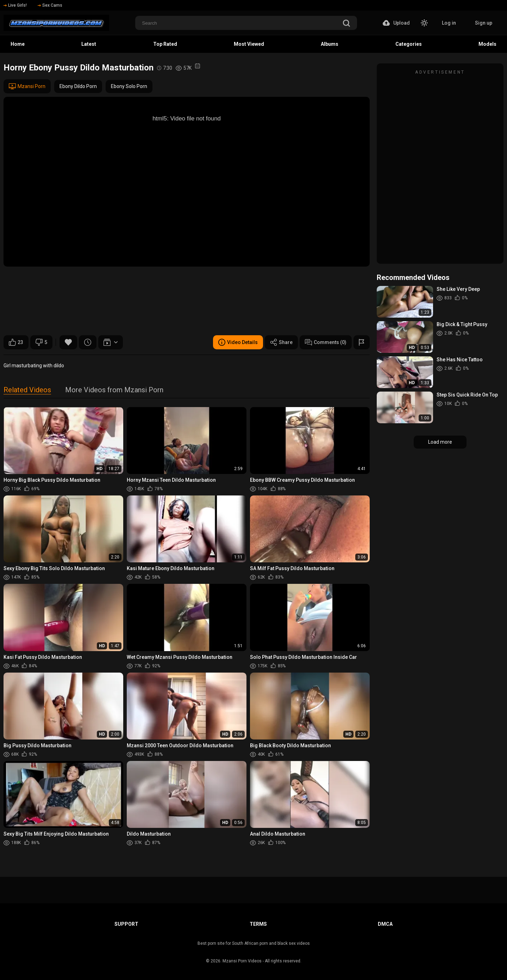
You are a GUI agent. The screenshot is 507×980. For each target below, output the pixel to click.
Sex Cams (50, 5)
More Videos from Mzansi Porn (114, 390)
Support (126, 924)
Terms (258, 924)
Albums (330, 44)
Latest (89, 44)
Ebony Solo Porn (129, 86)
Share (281, 342)
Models (487, 44)
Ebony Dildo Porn (78, 86)
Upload (396, 23)
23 (16, 342)
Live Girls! (15, 5)
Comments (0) (326, 342)
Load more (440, 442)
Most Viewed (249, 44)
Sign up (484, 23)
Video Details (238, 342)
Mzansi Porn (27, 86)
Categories (409, 44)
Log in (449, 23)
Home (18, 44)
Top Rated (165, 44)
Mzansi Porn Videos (242, 961)
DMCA (385, 924)
